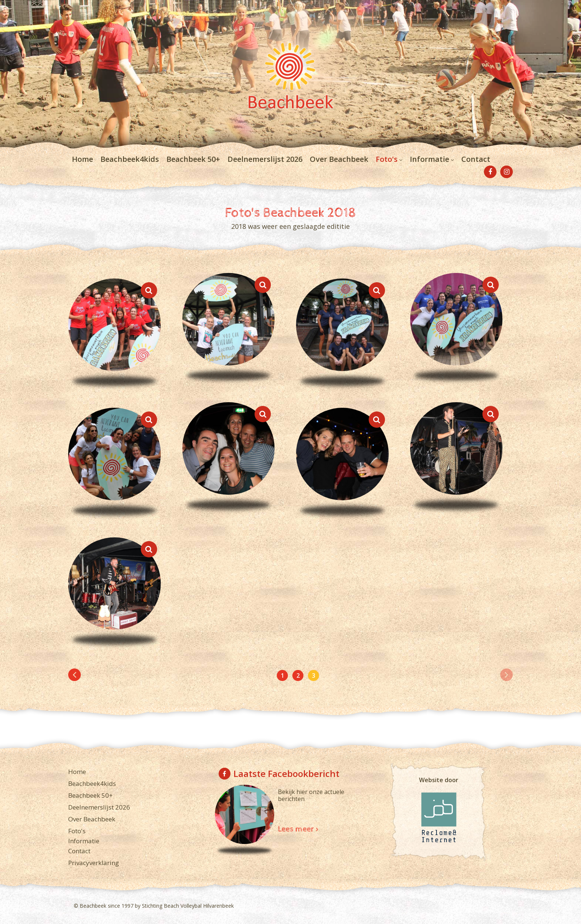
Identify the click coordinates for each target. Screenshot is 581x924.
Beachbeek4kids (130, 159)
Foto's (387, 159)
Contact (476, 159)
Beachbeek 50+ (193, 159)
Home (82, 159)
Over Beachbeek (339, 159)
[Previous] (74, 675)
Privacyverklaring (94, 863)
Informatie (429, 159)
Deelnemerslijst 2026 (265, 159)
